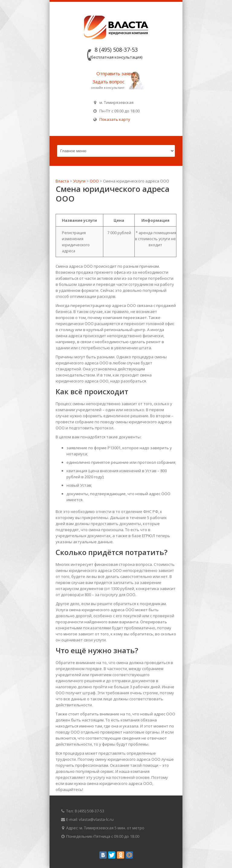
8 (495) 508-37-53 (116, 50)
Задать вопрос (108, 82)
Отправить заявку (116, 73)
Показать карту (114, 119)
